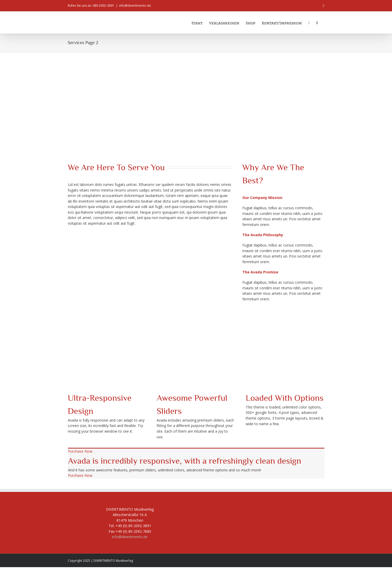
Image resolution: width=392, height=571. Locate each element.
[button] (317, 23)
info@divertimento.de (135, 6)
